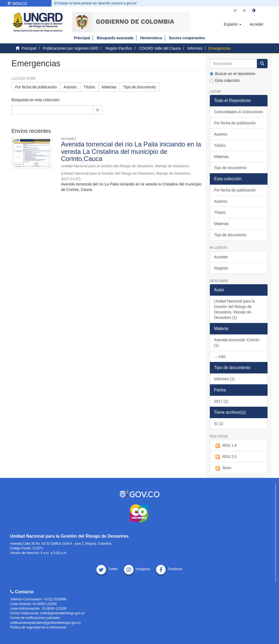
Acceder (221, 257)
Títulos (89, 87)
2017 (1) (221, 401)
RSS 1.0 (225, 446)
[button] (232, 24)
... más (220, 357)
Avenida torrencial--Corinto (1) (237, 343)
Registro (221, 268)
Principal (82, 38)
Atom (223, 468)
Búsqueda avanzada (115, 38)
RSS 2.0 (225, 457)
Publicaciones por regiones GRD (71, 48)
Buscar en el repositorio (233, 74)
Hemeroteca (151, 38)
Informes (195, 48)
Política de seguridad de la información (38, 627)
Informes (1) (224, 379)
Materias (109, 87)
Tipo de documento (139, 87)
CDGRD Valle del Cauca (160, 48)
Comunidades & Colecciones (239, 112)
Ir (98, 110)
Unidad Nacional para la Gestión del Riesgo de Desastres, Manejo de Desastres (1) (234, 309)
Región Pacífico (119, 48)
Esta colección (225, 80)
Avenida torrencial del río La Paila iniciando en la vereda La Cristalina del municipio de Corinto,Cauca (131, 151)
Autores (70, 87)
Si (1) (219, 424)
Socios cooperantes (187, 38)
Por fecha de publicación (36, 87)
